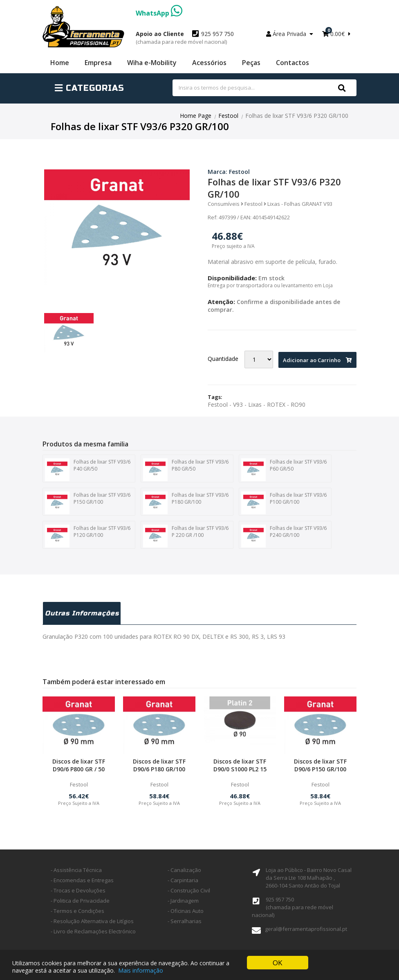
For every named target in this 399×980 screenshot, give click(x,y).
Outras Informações (82, 613)
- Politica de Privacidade (80, 901)
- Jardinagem (183, 901)
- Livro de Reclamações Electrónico (93, 931)
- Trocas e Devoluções (78, 890)
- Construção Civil (189, 890)
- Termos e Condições (77, 911)
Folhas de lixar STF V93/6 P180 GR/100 (186, 503)
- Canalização (184, 870)
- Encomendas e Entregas (82, 880)
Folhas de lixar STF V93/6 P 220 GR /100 (186, 536)
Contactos (293, 63)
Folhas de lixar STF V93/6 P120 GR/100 (88, 536)
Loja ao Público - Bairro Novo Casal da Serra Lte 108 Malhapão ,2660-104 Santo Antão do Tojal (309, 878)
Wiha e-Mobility (152, 63)
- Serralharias (185, 921)
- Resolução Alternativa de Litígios (92, 921)
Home (60, 63)
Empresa (98, 63)
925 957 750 (185, 38)
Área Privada (290, 34)
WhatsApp (159, 13)
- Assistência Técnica (76, 870)
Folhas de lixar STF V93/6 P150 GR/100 (88, 503)
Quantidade (223, 359)
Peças (251, 63)
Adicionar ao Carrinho (317, 360)
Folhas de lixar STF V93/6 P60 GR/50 (284, 470)
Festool (228, 116)
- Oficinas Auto (186, 911)
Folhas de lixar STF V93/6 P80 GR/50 (186, 470)
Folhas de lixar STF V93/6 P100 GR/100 (284, 503)
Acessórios (209, 63)
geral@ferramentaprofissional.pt (306, 929)
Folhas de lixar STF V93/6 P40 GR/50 (88, 470)
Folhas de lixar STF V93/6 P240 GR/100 (284, 536)
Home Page (196, 116)
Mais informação (141, 970)
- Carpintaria (183, 880)
